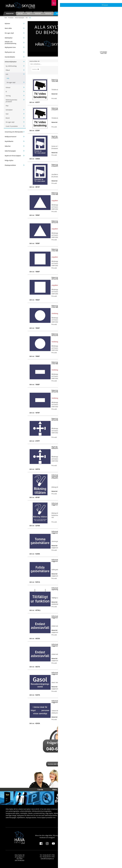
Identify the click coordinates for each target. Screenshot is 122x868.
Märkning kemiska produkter (11, 101)
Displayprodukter (10, 165)
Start (6, 18)
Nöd (7, 114)
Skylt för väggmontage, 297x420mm (105, 109)
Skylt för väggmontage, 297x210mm (105, 222)
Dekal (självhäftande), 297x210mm (60, 222)
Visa (68, 723)
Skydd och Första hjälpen (13, 156)
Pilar (7, 106)
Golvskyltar (9, 110)
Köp (68, 102)
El (6, 92)
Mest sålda (8, 28)
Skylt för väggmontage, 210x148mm (105, 194)
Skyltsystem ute (10, 52)
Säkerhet (8, 146)
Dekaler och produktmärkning (10, 43)
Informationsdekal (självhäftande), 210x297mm (58, 477)
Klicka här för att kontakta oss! (61, 764)
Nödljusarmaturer (11, 137)
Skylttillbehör (9, 141)
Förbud (8, 87)
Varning (8, 96)
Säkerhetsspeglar (10, 151)
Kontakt (38, 14)
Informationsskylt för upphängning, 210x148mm (61, 589)
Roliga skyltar (9, 160)
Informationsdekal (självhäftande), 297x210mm (104, 533)
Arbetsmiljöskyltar (20, 18)
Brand (8, 118)
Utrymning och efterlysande (14, 132)
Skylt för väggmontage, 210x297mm (105, 80)
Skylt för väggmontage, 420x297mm (60, 448)
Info (27, 18)
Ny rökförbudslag (11, 66)
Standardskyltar (10, 57)
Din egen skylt (9, 33)
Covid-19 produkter (12, 126)
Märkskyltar (9, 38)
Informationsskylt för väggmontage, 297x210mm (61, 532)
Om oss (20, 14)
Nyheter (7, 24)
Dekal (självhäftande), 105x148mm (60, 80)
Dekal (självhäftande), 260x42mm (105, 165)
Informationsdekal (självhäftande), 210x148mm (104, 618)
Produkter (10, 14)
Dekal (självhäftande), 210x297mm (60, 109)
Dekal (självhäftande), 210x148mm (60, 194)
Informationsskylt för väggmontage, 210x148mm (61, 617)
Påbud (8, 70)
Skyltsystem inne (10, 47)
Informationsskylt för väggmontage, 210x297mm (107, 448)
